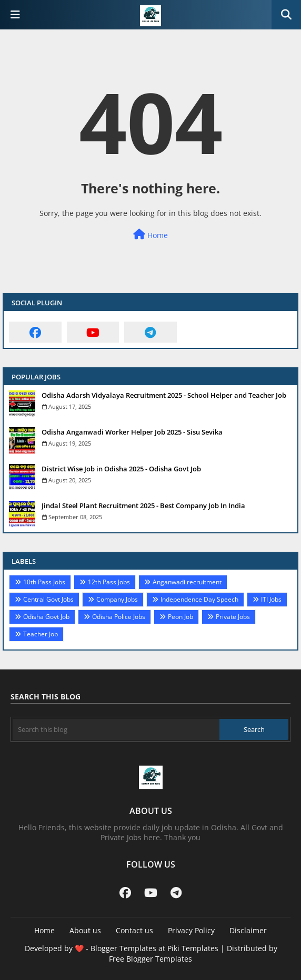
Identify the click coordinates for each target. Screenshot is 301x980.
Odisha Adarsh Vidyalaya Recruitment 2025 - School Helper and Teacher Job (164, 395)
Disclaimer (248, 930)
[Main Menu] (15, 15)
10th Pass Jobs (44, 582)
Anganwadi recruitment (187, 582)
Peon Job (180, 617)
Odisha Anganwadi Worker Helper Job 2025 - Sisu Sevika (132, 432)
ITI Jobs (271, 599)
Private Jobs (233, 617)
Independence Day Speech (199, 599)
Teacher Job (41, 634)
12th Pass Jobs (109, 582)
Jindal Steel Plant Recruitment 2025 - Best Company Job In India (143, 506)
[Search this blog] (116, 729)
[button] (286, 15)
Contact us (134, 930)
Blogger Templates (123, 948)
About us (85, 930)
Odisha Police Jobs (119, 617)
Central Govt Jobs (48, 599)
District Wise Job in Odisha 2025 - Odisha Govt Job (121, 469)
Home (150, 235)
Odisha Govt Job (46, 617)
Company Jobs (117, 599)
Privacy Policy (191, 930)
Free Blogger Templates (150, 959)
